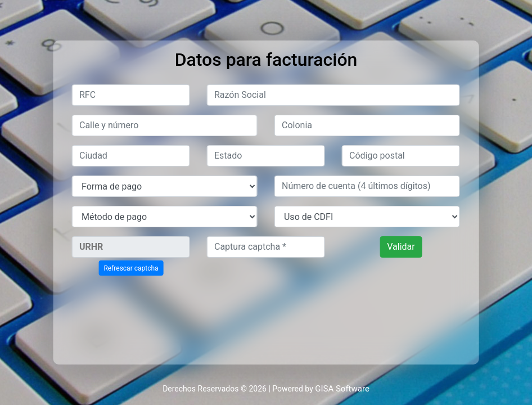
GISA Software (342, 389)
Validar (401, 247)
